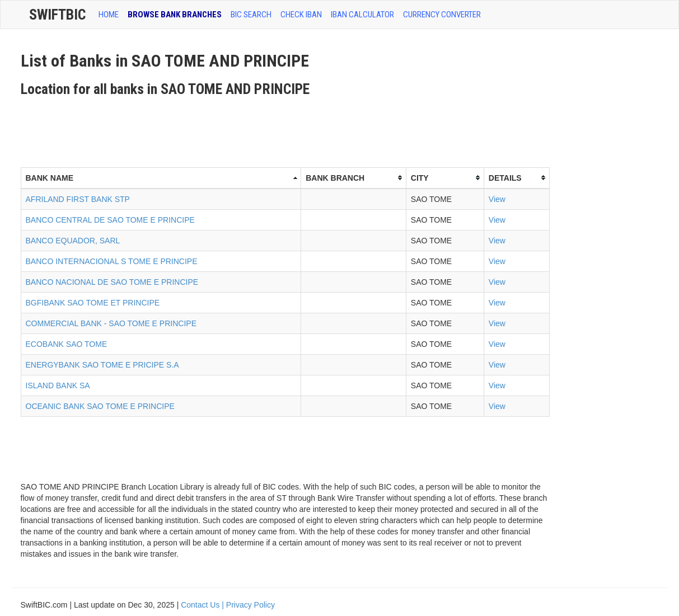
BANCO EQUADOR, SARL (73, 241)
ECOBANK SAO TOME (67, 344)
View (497, 199)
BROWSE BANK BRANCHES (175, 15)
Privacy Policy (250, 605)
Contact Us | (203, 605)
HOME (109, 15)
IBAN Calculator (362, 15)
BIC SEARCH (251, 15)
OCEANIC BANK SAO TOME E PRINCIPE (100, 406)
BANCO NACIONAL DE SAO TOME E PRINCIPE (112, 282)
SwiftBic (57, 15)
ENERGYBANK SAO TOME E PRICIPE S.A (102, 365)
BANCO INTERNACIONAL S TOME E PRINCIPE (112, 261)
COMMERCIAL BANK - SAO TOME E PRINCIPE (111, 323)
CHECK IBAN (301, 15)
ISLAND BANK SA (58, 385)
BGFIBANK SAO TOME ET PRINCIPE (93, 303)
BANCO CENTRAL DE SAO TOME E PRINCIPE (110, 220)
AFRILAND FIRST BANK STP (78, 199)
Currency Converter (442, 15)
